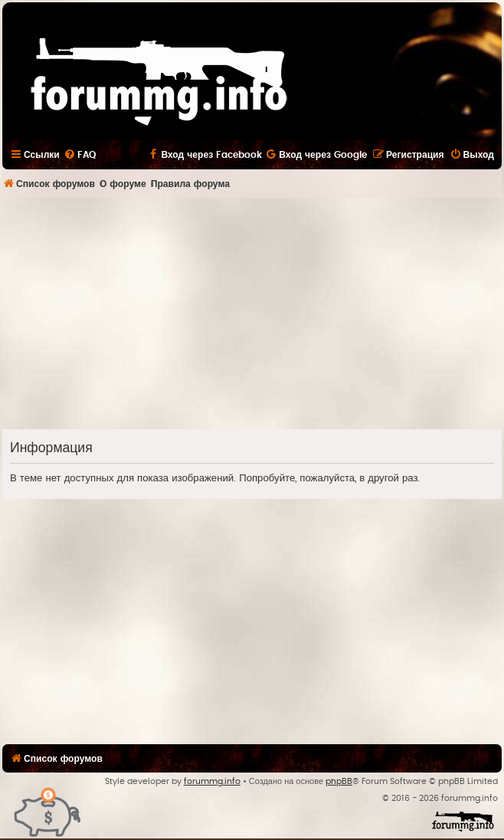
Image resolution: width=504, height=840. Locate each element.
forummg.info (212, 781)
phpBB (339, 781)
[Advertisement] (253, 313)
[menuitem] (80, 155)
